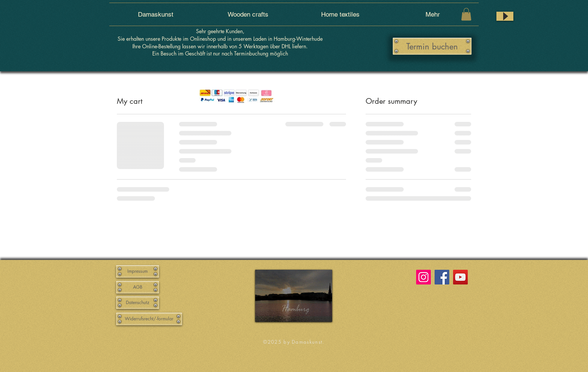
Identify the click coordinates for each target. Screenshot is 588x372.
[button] (466, 14)
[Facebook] (442, 277)
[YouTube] (460, 277)
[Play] (505, 16)
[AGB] (138, 287)
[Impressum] (138, 271)
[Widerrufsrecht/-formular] (149, 319)
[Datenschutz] (138, 303)
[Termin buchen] (432, 46)
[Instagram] (423, 277)
